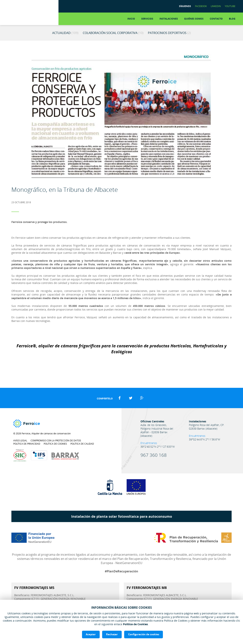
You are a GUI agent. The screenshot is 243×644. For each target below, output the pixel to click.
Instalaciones (169, 19)
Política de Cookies (135, 624)
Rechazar (112, 634)
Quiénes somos (194, 19)
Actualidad (65, 33)
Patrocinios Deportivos (169, 33)
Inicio (131, 19)
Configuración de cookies (144, 634)
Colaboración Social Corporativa (113, 33)
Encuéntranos (149, 443)
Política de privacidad (27, 444)
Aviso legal (20, 441)
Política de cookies (55, 444)
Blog (232, 19)
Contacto (216, 19)
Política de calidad (82, 444)
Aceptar (91, 634)
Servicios (147, 19)
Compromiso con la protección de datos (56, 441)
